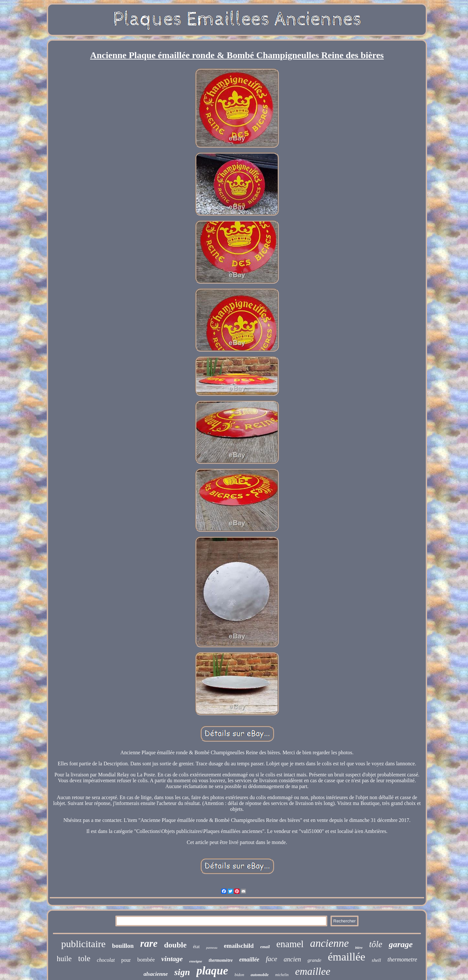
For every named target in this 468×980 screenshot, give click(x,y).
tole (84, 958)
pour (126, 960)
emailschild (239, 946)
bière (359, 947)
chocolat (106, 960)
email (265, 947)
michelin (282, 975)
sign (182, 972)
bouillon (123, 946)
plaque (212, 971)
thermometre (402, 960)
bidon (240, 975)
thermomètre (221, 960)
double (175, 945)
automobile (260, 975)
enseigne (196, 961)
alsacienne (156, 974)
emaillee (313, 971)
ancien (292, 959)
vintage (172, 959)
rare (149, 943)
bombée (146, 960)
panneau (212, 948)
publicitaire (83, 944)
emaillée (249, 960)
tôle (376, 944)
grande (314, 960)
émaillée (347, 957)
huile (64, 959)
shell (376, 960)
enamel (290, 944)
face (272, 959)
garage (401, 944)
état (196, 947)
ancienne (329, 943)
